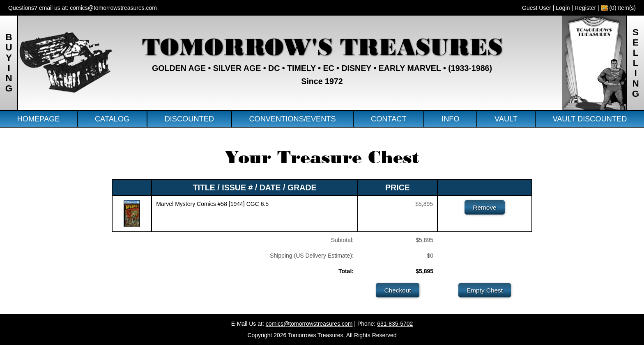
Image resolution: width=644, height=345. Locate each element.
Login (563, 8)
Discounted (189, 119)
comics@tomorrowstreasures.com (113, 8)
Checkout (397, 290)
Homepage (39, 119)
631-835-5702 (395, 324)
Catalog (112, 119)
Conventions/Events (292, 119)
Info (450, 119)
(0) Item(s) (618, 8)
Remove (484, 207)
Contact (389, 119)
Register (585, 8)
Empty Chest (485, 290)
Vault (506, 119)
